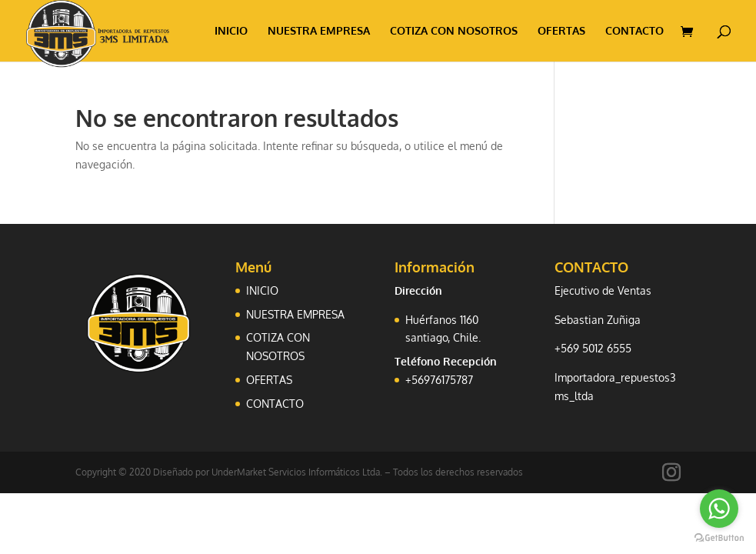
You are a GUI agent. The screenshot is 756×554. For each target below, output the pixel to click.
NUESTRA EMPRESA (319, 31)
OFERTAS (561, 31)
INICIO (231, 31)
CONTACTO (634, 31)
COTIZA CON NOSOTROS (454, 31)
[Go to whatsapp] (719, 509)
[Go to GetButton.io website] (719, 538)
